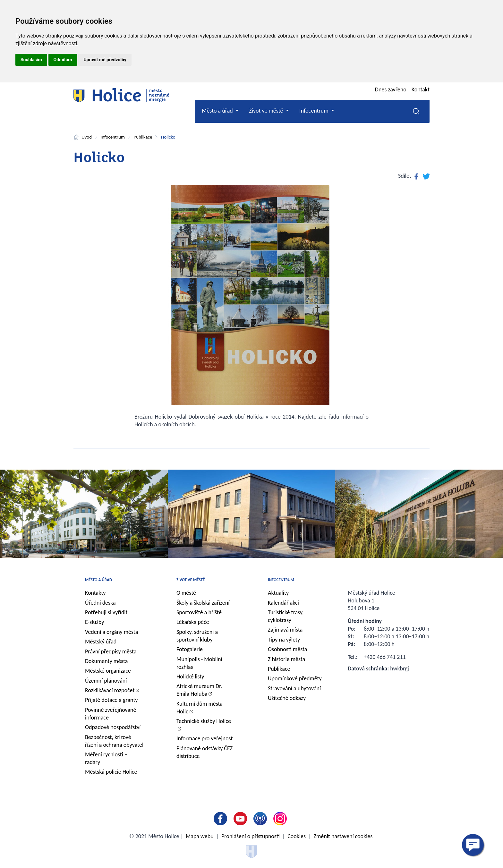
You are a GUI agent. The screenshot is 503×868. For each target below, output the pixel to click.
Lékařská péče (193, 622)
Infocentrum (113, 137)
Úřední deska (100, 603)
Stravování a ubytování (294, 688)
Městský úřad (101, 642)
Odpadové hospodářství (113, 727)
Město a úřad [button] (218, 111)
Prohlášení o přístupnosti (251, 836)
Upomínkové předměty (295, 678)
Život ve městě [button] (267, 111)
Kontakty (95, 593)
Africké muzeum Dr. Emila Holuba (199, 690)
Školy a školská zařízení (203, 603)
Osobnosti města (287, 649)
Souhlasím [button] (31, 60)
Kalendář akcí (283, 603)
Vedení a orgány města (111, 632)
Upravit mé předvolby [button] (105, 60)
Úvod (87, 137)
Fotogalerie (190, 649)
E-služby (94, 622)
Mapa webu (200, 836)
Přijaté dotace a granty (111, 700)
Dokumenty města (106, 661)
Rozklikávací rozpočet (110, 690)
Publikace (143, 137)
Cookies (297, 836)
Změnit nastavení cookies (343, 836)
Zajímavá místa (285, 630)
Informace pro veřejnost (205, 738)
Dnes (391, 89)
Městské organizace (108, 671)
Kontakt (421, 89)
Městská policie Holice (111, 772)
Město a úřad (98, 580)
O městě (186, 593)
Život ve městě (191, 580)
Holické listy (190, 677)
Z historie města (286, 659)
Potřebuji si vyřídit (106, 612)
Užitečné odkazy (287, 698)
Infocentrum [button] (315, 111)
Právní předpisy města (111, 651)
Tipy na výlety (284, 640)
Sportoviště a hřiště (199, 612)
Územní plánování (106, 681)
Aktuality (278, 593)
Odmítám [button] (63, 60)
